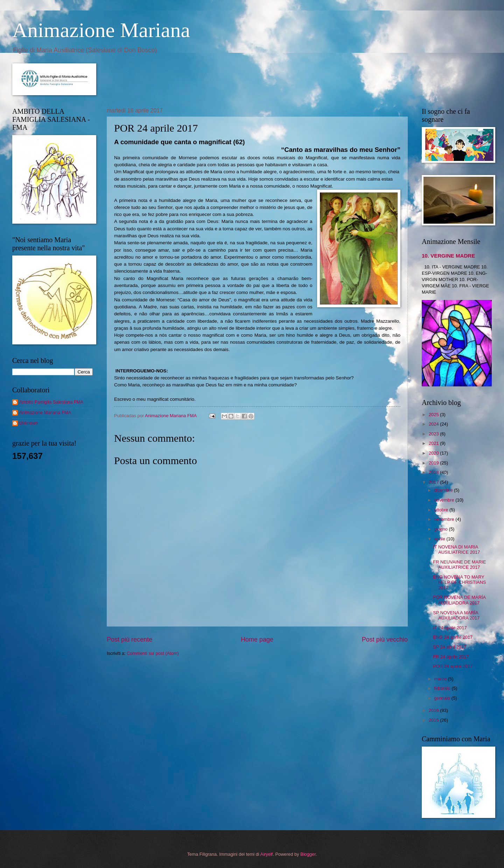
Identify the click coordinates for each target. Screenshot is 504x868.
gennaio (443, 698)
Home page (257, 639)
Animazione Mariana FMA (45, 412)
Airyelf (267, 854)
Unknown (29, 423)
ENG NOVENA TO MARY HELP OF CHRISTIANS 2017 (459, 582)
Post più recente (129, 639)
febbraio (443, 688)
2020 (434, 453)
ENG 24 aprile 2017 (453, 637)
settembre (445, 519)
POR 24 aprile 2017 (453, 666)
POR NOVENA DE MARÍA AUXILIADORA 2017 (459, 600)
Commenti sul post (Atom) (153, 653)
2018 (434, 472)
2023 (434, 434)
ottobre (442, 510)
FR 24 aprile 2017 (451, 657)
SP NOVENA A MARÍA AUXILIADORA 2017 (456, 615)
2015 (434, 720)
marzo (441, 679)
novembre (445, 500)
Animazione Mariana (101, 30)
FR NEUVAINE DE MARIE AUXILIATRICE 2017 (459, 565)
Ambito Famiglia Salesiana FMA (51, 402)
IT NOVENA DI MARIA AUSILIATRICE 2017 (456, 549)
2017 (434, 482)
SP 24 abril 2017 (450, 647)
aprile (440, 539)
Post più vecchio (385, 639)
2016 (434, 710)
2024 (434, 424)
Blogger (308, 854)
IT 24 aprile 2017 (450, 628)
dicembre (444, 490)
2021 (434, 443)
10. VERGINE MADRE (448, 256)
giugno (441, 529)
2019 (434, 463)
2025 (434, 415)
